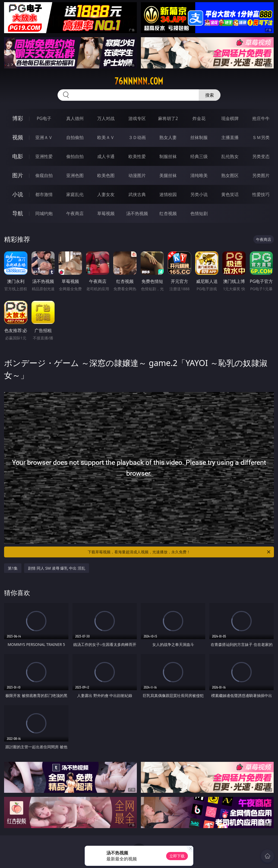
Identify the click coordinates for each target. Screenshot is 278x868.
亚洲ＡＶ (44, 137)
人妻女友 (106, 194)
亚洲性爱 (44, 156)
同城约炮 (44, 213)
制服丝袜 (168, 156)
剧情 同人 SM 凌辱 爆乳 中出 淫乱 (56, 568)
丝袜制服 (199, 137)
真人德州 (75, 118)
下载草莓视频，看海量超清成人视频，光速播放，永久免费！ (179, 552)
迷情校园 (168, 194)
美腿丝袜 (168, 175)
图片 (18, 175)
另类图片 (261, 175)
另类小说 (199, 194)
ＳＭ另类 (261, 137)
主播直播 (230, 137)
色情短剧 (199, 213)
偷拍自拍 (75, 156)
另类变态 (261, 156)
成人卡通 (106, 156)
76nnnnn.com (139, 81)
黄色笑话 (230, 194)
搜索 (210, 95)
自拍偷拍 (75, 137)
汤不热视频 (137, 213)
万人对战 (106, 118)
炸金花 (199, 118)
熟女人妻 (168, 137)
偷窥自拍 (44, 175)
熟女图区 (230, 175)
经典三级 (199, 156)
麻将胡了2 (168, 118)
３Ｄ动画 (137, 137)
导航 (18, 213)
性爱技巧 (261, 194)
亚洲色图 (75, 175)
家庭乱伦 (75, 194)
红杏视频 (168, 213)
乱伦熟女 (230, 156)
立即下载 (177, 856)
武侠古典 (137, 194)
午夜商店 (75, 213)
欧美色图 (106, 175)
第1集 (13, 568)
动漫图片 (137, 175)
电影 (18, 156)
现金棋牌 (230, 118)
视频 (18, 137)
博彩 (18, 118)
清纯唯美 (199, 175)
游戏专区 (137, 118)
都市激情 (44, 194)
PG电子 (44, 118)
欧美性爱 (137, 156)
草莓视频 (106, 213)
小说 (18, 194)
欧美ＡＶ (106, 137)
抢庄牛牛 (261, 118)
